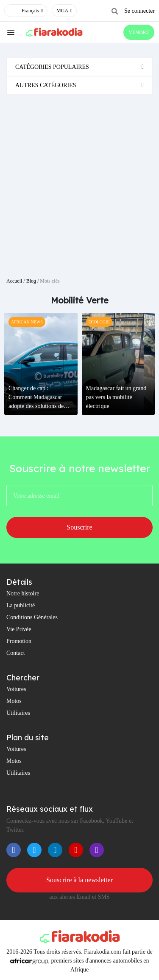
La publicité (21, 605)
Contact (16, 653)
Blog (31, 281)
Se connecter (139, 11)
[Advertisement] (79, 183)
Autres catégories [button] (46, 85)
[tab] (79, 67)
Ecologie (99, 322)
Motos (14, 701)
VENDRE (139, 32)
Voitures (16, 689)
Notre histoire (23, 593)
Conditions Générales (32, 617)
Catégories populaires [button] (52, 67)
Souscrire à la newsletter (79, 880)
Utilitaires (18, 713)
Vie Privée (19, 629)
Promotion (19, 641)
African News (27, 322)
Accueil (14, 281)
